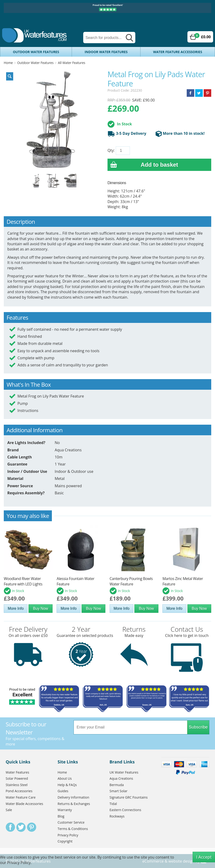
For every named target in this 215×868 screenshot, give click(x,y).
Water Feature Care (21, 797)
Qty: (111, 150)
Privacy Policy (68, 835)
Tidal (113, 804)
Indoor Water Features (106, 52)
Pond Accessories (19, 791)
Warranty (65, 810)
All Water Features (72, 63)
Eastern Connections (125, 810)
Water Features (17, 772)
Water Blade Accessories (24, 804)
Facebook (10, 827)
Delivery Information (73, 797)
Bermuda (117, 785)
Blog (61, 816)
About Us (65, 778)
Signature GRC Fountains (129, 797)
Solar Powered (17, 778)
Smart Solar (119, 791)
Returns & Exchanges (74, 804)
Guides (63, 791)
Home (8, 63)
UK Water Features (124, 772)
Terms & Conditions (73, 829)
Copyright (65, 841)
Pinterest (32, 827)
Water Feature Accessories (178, 52)
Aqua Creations (121, 778)
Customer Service (71, 822)
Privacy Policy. (19, 863)
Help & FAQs (67, 785)
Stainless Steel (17, 785)
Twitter (21, 827)
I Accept (204, 857)
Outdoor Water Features (36, 52)
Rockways (117, 816)
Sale (9, 810)
